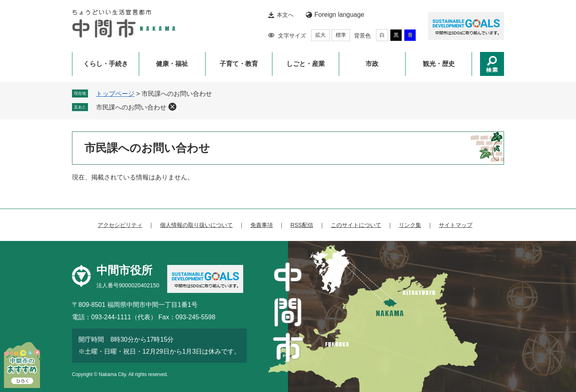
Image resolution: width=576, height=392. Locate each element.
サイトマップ (456, 225)
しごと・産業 (306, 64)
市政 (372, 64)
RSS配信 (302, 225)
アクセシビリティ (120, 225)
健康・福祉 (172, 64)
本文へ (285, 15)
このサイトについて (356, 225)
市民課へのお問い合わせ (131, 107)
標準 (341, 35)
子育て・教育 (239, 64)
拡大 (320, 35)
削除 (172, 107)
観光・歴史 (439, 64)
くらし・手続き (106, 64)
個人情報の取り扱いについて (196, 225)
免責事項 (262, 225)
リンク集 (410, 225)
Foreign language (339, 15)
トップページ (115, 94)
